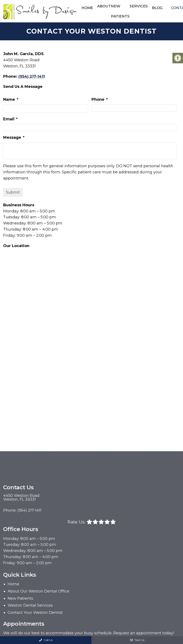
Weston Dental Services (30, 605)
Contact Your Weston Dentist (35, 613)
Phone (100, 99)
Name (11, 99)
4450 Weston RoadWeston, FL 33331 (21, 497)
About (104, 6)
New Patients (120, 11)
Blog (157, 8)
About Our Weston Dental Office (38, 591)
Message (14, 137)
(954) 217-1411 (32, 76)
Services (139, 6)
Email (10, 119)
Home (87, 8)
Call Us (46, 640)
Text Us (137, 640)
